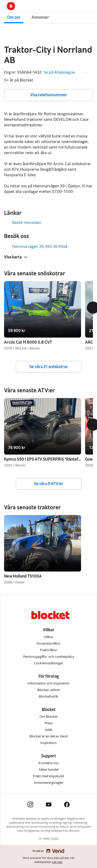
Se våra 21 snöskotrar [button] (49, 367)
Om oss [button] (14, 17)
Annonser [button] (40, 17)
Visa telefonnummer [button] (49, 95)
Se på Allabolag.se (63, 72)
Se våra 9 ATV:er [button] (49, 484)
